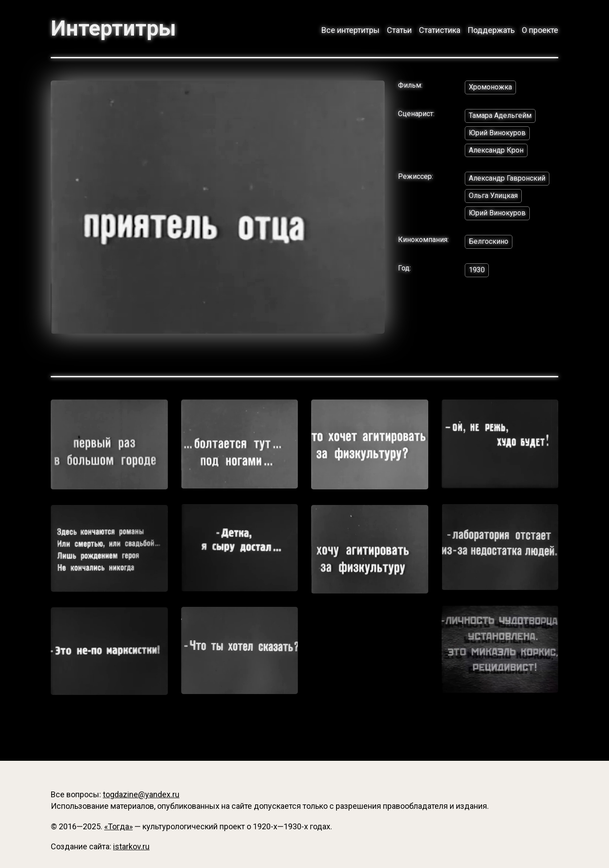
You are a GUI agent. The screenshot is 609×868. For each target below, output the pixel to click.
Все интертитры (351, 30)
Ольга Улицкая (493, 196)
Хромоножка (490, 87)
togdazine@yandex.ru (141, 794)
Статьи (399, 30)
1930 (477, 270)
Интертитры (113, 28)
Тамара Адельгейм (500, 115)
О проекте (540, 30)
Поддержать (491, 30)
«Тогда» (118, 826)
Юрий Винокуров (497, 133)
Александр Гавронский (507, 178)
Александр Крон (496, 150)
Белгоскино (489, 241)
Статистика (440, 30)
